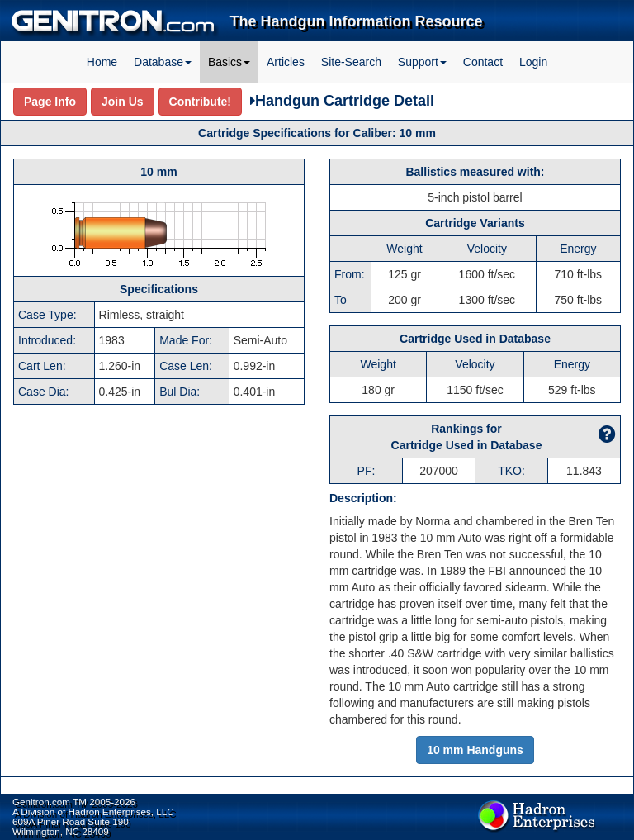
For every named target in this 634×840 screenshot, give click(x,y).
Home (102, 62)
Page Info (50, 102)
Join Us (123, 102)
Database (163, 62)
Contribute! (200, 102)
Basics (229, 62)
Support (422, 62)
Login (533, 62)
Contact (483, 62)
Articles (286, 62)
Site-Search (351, 62)
